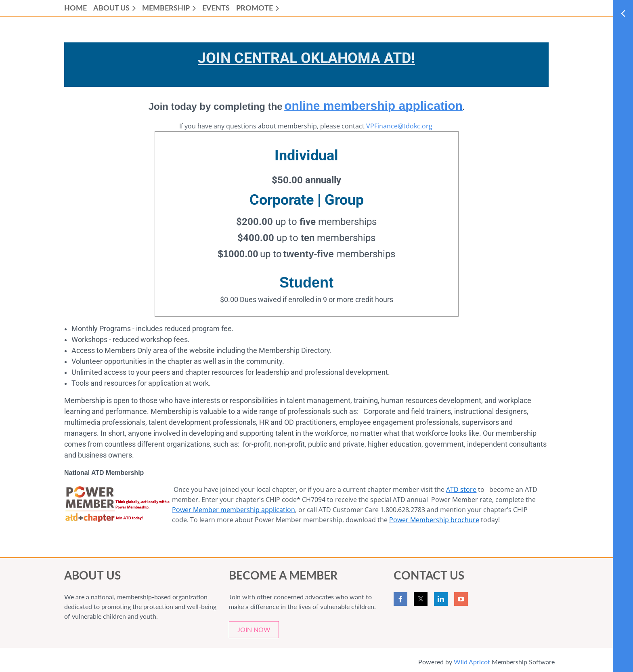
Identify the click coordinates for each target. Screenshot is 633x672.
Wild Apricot (472, 662)
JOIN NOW (254, 629)
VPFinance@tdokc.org (399, 126)
